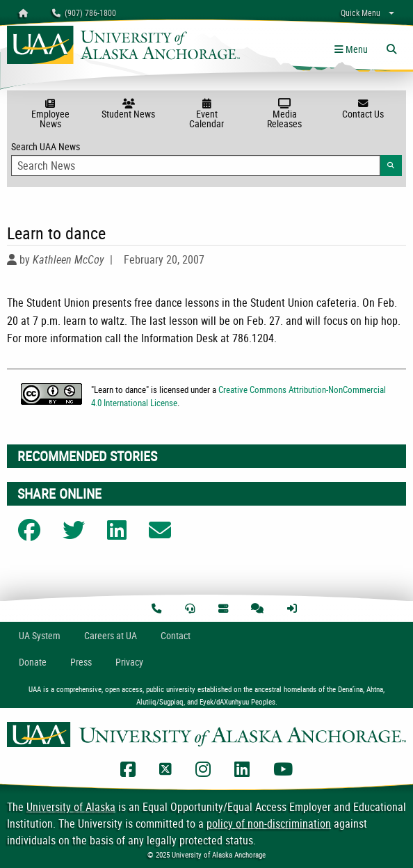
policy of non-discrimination (269, 823)
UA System (40, 635)
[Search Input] (196, 166)
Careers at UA (111, 635)
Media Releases (284, 114)
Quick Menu (361, 13)
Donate (33, 662)
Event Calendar (206, 114)
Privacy (129, 662)
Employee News (50, 114)
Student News (128, 109)
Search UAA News (206, 158)
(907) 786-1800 (84, 13)
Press (81, 662)
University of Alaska (71, 807)
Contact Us (363, 109)
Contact (176, 635)
